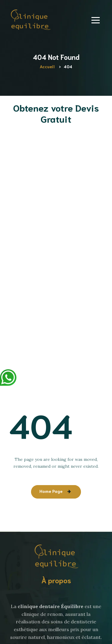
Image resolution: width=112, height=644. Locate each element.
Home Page (51, 491)
